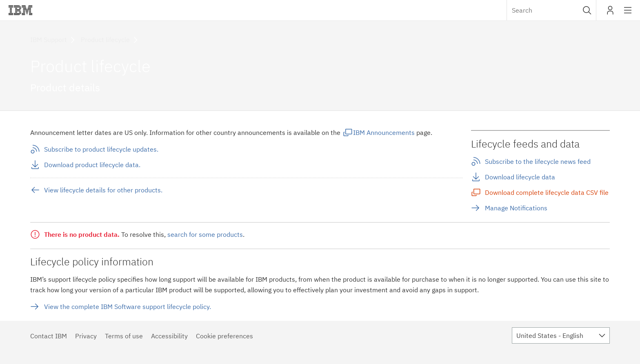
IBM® (20, 10)
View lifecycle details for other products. (103, 190)
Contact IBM (49, 336)
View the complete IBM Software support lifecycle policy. (128, 307)
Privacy (86, 336)
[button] (587, 10)
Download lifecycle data (520, 177)
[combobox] (551, 10)
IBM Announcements (384, 132)
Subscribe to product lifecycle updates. (101, 149)
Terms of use (124, 336)
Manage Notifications (516, 208)
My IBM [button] (610, 13)
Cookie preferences (224, 336)
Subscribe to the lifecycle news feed (538, 161)
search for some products (205, 234)
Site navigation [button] (628, 14)
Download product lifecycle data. (92, 165)
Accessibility (169, 336)
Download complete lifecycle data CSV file (547, 192)
